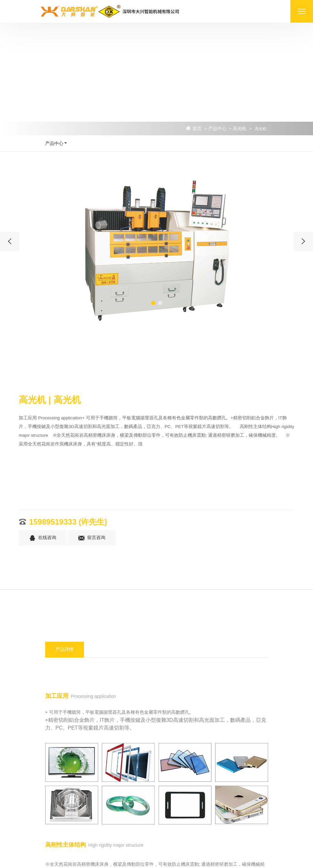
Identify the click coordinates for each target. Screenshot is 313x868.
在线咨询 (43, 538)
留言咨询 (92, 538)
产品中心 (217, 129)
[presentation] (10, 241)
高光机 (240, 129)
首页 (197, 129)
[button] (153, 303)
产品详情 (65, 649)
